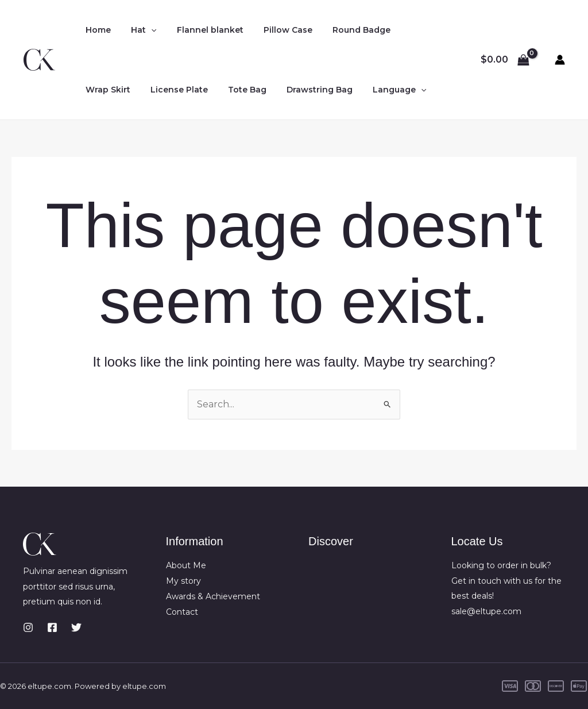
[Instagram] (28, 627)
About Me (186, 565)
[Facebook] (52, 627)
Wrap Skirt (106, 90)
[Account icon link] (560, 60)
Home (96, 30)
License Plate (173, 90)
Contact (182, 611)
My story (183, 581)
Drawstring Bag (306, 90)
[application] (145, 30)
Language (382, 90)
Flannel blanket (200, 30)
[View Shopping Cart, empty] (505, 60)
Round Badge (343, 30)
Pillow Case (274, 30)
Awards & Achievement (213, 596)
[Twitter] (76, 627)
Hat (138, 30)
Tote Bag (237, 90)
